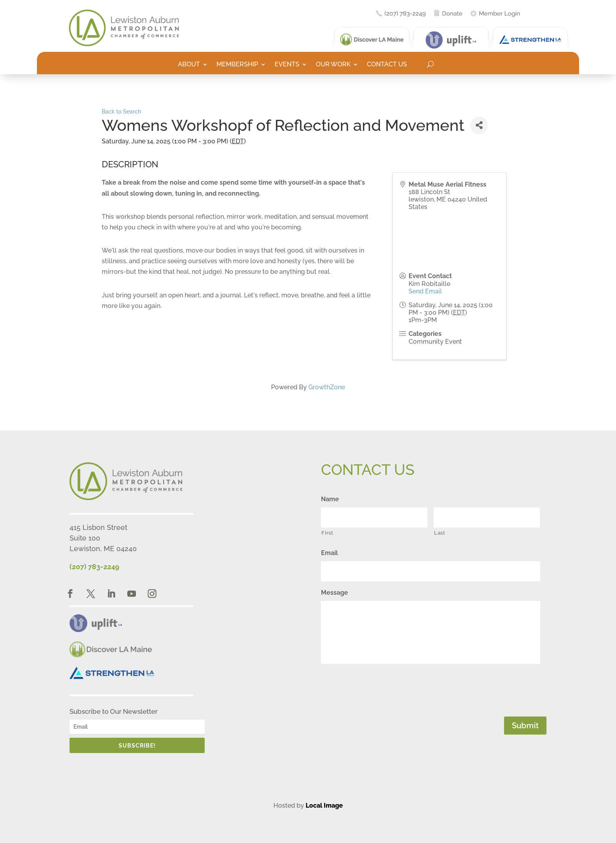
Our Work (333, 65)
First (327, 533)
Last (440, 533)
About (189, 65)
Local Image (324, 805)
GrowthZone (327, 387)
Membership (237, 65)
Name (330, 499)
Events (287, 65)
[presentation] (381, 689)
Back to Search (121, 111)
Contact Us (387, 65)
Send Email (425, 291)
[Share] (479, 126)
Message (335, 593)
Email (329, 553)
